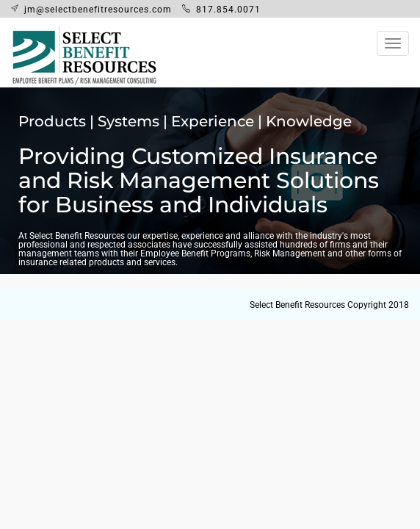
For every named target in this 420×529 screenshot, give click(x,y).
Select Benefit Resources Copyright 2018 (329, 305)
